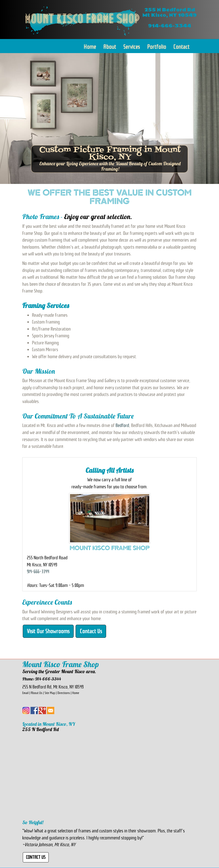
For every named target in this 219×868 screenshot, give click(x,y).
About (110, 47)
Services (132, 47)
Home (90, 47)
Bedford (122, 425)
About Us (37, 693)
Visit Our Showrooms (48, 631)
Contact (181, 47)
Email (25, 693)
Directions (64, 693)
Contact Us (91, 631)
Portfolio (156, 47)
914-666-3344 (38, 572)
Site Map (50, 693)
